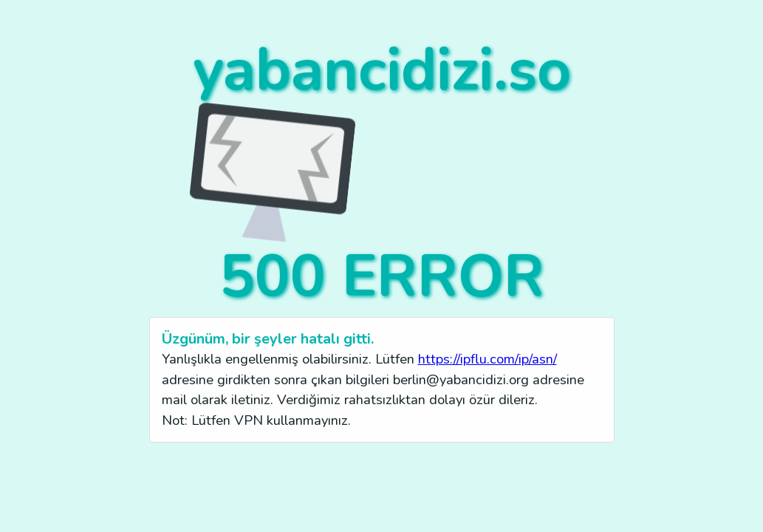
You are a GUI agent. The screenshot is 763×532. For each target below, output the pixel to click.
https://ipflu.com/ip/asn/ (487, 359)
